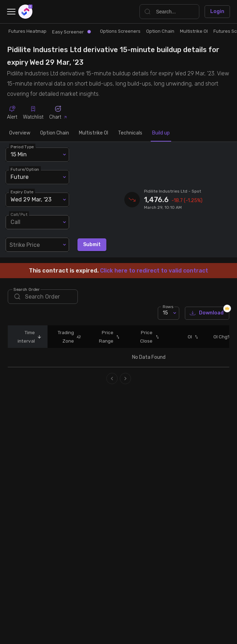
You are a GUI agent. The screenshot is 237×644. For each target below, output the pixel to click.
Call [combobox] (15, 222)
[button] (38, 337)
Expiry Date (22, 192)
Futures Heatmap (27, 31)
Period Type (22, 146)
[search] (43, 297)
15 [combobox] (165, 313)
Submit (92, 245)
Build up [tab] (161, 133)
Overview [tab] (20, 133)
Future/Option (25, 169)
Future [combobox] (20, 177)
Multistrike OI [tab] (93, 133)
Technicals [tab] (130, 133)
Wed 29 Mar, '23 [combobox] (31, 199)
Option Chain (160, 31)
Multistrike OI (194, 31)
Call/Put (19, 214)
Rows (168, 306)
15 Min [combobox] (19, 154)
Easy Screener (71, 32)
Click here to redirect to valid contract (154, 271)
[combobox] (37, 245)
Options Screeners (120, 31)
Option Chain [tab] (55, 133)
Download (207, 313)
